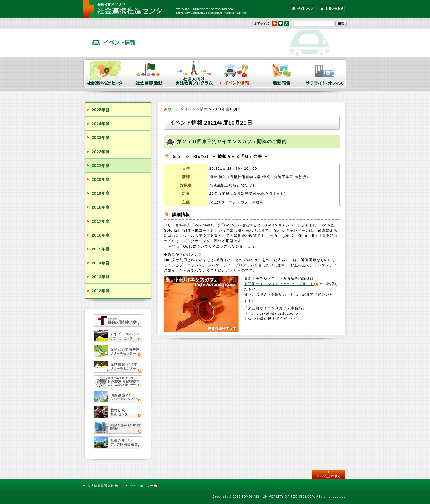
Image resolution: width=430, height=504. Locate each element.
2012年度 (101, 291)
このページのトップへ (329, 474)
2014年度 (101, 263)
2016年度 (101, 235)
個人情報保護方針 (103, 486)
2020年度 (101, 179)
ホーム (174, 109)
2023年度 (101, 138)
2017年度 (101, 221)
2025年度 (101, 110)
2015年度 (101, 249)
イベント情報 (237, 74)
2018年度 (101, 207)
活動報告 (281, 74)
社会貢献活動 (150, 74)
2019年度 (101, 193)
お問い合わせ (332, 9)
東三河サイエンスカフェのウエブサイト (279, 284)
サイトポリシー (144, 486)
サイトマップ (303, 9)
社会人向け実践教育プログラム (193, 74)
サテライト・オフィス (325, 74)
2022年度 (101, 152)
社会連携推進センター (105, 74)
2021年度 (101, 166)
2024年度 (101, 124)
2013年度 (101, 277)
